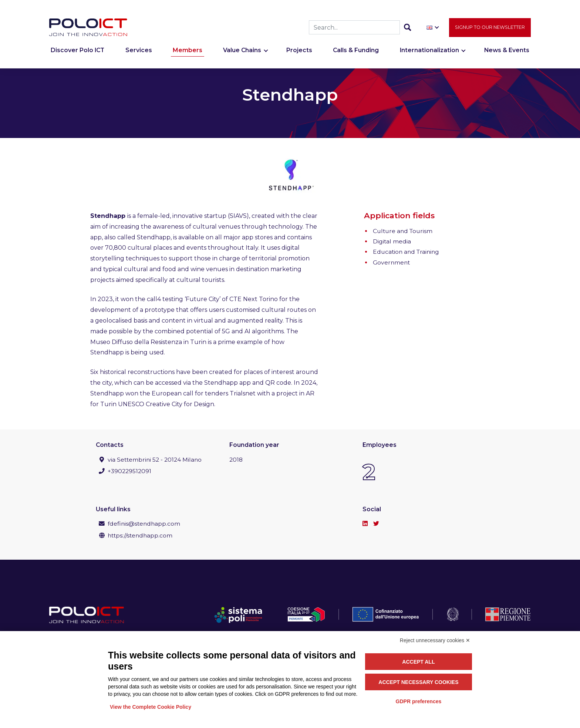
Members (188, 51)
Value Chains (242, 51)
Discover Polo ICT (77, 51)
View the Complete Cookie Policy (151, 707)
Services (139, 51)
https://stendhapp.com (140, 535)
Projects (299, 51)
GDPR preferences (419, 701)
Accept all (418, 662)
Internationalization (429, 51)
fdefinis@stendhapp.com (144, 524)
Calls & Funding (356, 51)
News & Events (507, 51)
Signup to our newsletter (490, 28)
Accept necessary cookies (418, 682)
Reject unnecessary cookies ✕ (435, 640)
